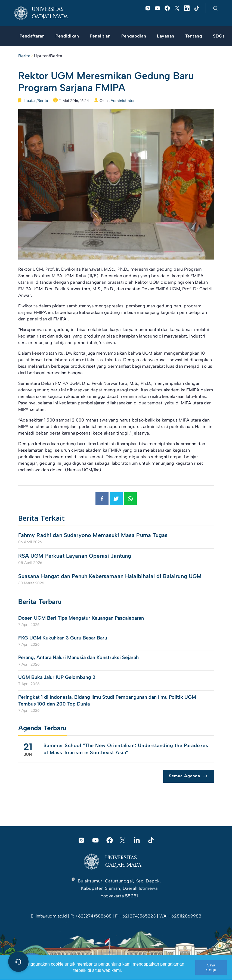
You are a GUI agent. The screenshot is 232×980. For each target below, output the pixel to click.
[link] (46, 13)
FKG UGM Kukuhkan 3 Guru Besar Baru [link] (63, 638)
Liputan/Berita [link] (48, 56)
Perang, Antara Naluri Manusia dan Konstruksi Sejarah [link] (78, 657)
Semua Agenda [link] (185, 776)
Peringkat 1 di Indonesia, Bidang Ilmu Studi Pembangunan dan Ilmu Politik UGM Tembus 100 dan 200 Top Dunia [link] (107, 700)
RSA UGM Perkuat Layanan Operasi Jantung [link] (75, 556)
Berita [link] (24, 56)
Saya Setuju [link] (211, 968)
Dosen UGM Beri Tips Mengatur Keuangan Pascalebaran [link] (81, 618)
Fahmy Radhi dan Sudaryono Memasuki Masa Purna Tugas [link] (93, 535)
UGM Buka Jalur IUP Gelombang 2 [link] (58, 677)
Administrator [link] (123, 101)
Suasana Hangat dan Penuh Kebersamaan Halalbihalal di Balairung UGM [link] (110, 576)
